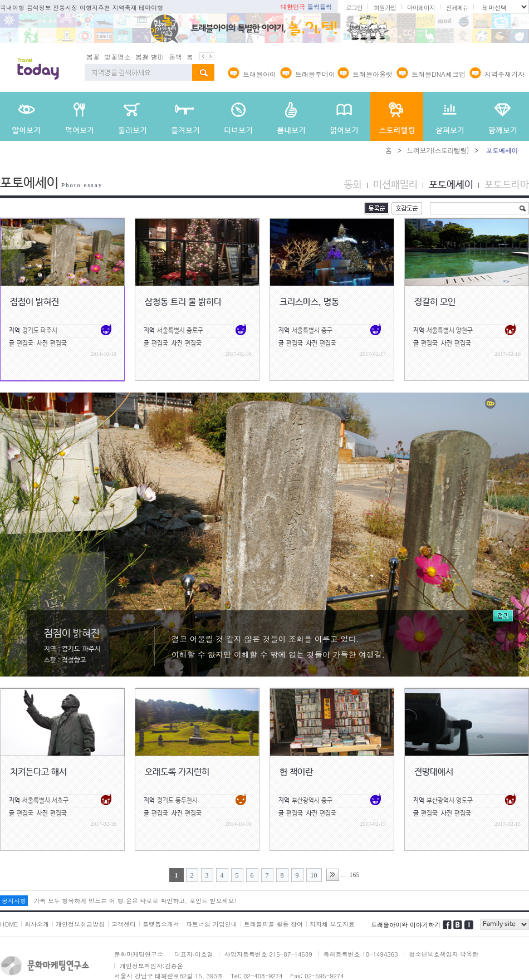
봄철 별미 (150, 57)
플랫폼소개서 (161, 924)
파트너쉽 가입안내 (212, 924)
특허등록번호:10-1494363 (361, 954)
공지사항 (14, 901)
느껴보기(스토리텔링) (438, 150)
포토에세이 (451, 185)
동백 (175, 57)
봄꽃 (93, 57)
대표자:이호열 (194, 954)
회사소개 (37, 924)
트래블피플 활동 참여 (273, 924)
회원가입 (385, 8)
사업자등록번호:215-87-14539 (268, 954)
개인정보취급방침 (80, 924)
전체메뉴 (457, 8)
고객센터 (124, 924)
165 (355, 875)
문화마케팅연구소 (139, 954)
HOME (9, 924)
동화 (353, 185)
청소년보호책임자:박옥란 (444, 954)
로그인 (354, 8)
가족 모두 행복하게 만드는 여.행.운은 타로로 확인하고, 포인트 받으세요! (135, 901)
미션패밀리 (395, 185)
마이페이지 (421, 8)
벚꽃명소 (117, 57)
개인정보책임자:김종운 (151, 966)
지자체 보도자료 (332, 924)
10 (314, 875)
